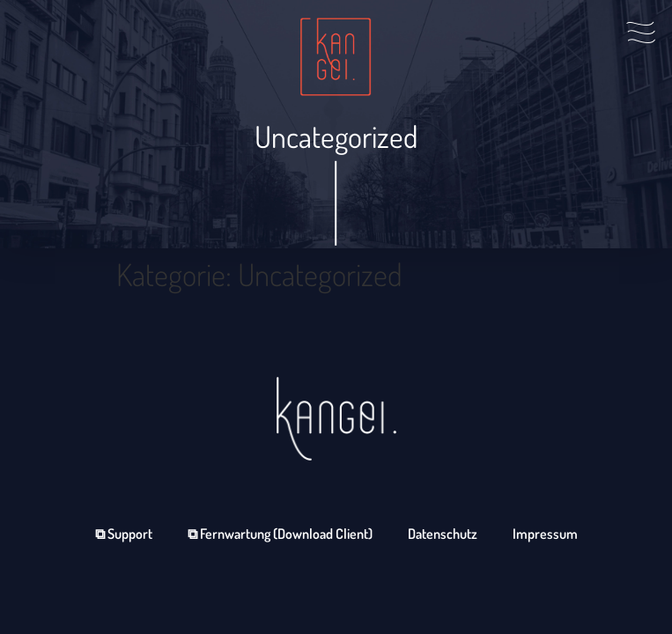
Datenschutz (443, 534)
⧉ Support (124, 534)
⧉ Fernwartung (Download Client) (280, 534)
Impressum (545, 534)
